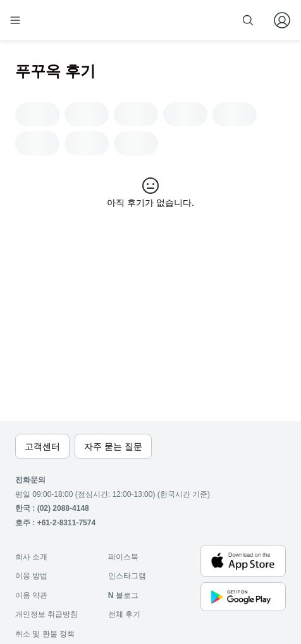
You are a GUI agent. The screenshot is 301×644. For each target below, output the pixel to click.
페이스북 (123, 557)
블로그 (123, 595)
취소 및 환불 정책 (45, 634)
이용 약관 (31, 595)
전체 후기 (124, 614)
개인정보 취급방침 (46, 614)
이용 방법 (31, 576)
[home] (56, 20)
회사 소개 (31, 557)
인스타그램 (127, 576)
